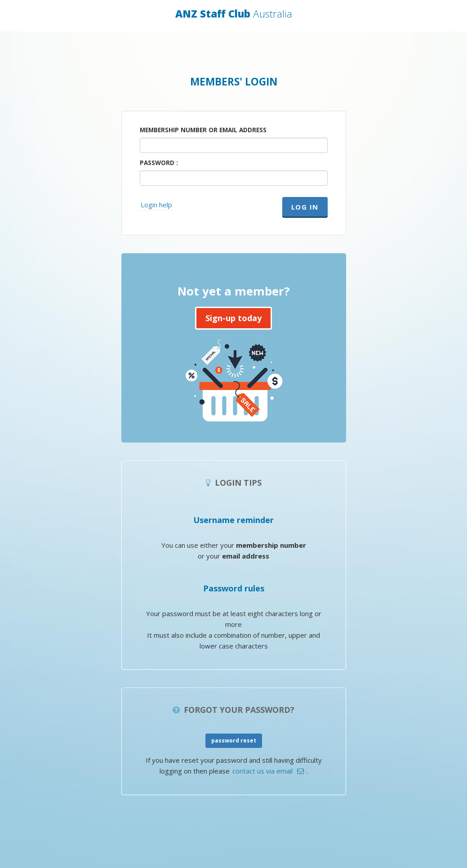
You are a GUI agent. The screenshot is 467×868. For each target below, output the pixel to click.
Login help (156, 205)
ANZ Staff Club (234, 14)
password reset (234, 740)
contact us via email (262, 771)
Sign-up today (233, 318)
